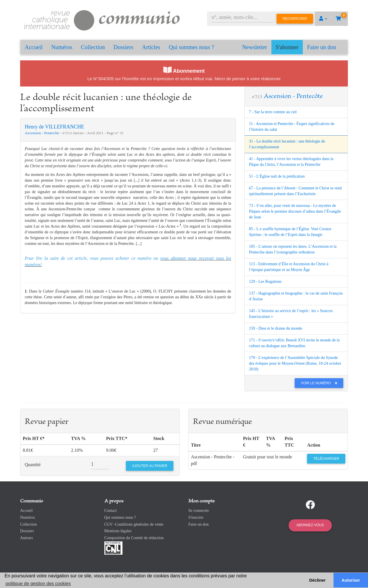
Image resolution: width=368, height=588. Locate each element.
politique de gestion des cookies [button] (38, 584)
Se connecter (199, 511)
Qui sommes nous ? (191, 47)
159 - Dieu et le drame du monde (276, 328)
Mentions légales (118, 531)
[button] (323, 19)
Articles (151, 47)
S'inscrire (196, 517)
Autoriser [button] (351, 580)
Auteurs (26, 538)
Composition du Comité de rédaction (134, 538)
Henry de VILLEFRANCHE (54, 127)
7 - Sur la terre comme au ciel (273, 112)
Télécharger (326, 459)
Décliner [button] (318, 580)
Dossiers (123, 47)
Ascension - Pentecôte (42, 133)
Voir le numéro (321, 383)
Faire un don (322, 47)
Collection (93, 47)
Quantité (33, 465)
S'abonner (287, 47)
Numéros (62, 47)
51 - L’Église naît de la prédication (277, 176)
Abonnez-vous (310, 525)
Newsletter (255, 47)
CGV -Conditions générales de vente (134, 524)
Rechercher (295, 19)
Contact (111, 511)
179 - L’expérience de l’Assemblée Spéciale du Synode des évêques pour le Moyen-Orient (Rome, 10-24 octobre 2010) (295, 363)
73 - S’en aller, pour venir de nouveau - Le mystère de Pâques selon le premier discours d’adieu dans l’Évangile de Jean (295, 211)
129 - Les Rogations (265, 281)
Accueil (34, 47)
